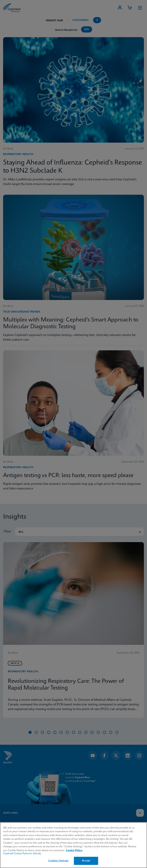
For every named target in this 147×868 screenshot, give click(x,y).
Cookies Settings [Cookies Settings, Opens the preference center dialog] (58, 861)
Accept (86, 861)
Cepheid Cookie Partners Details (22, 854)
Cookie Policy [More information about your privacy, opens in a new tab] (74, 850)
